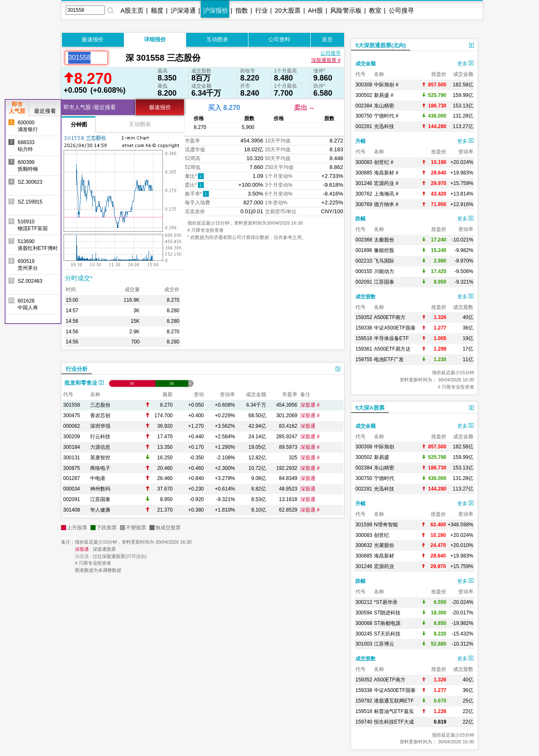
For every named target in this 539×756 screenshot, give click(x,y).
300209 (72, 437)
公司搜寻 (401, 10)
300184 (72, 447)
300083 (364, 162)
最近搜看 (45, 111)
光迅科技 (384, 126)
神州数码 (100, 489)
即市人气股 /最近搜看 (90, 107)
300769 (364, 204)
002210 (364, 261)
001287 (72, 478)
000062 (72, 426)
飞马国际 (384, 261)
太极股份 (384, 240)
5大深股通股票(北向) (381, 45)
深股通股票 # (326, 60)
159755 (364, 359)
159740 (364, 722)
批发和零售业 (84, 383)
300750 (364, 116)
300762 (364, 194)
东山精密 (384, 106)
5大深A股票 (370, 408)
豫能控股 (384, 250)
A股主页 (132, 10)
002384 (364, 106)
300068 (364, 623)
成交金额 (366, 64)
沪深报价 (216, 10)
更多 (465, 64)
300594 (364, 613)
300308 (364, 85)
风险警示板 (346, 10)
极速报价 (93, 39)
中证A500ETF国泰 (395, 328)
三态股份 (100, 405)
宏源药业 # (386, 183)
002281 (364, 126)
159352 (364, 317)
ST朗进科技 (387, 613)
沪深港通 (183, 10)
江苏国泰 (100, 499)
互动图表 (217, 39)
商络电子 (100, 468)
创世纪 (382, 535)
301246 (364, 183)
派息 (327, 39)
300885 (364, 173)
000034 (72, 489)
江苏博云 (384, 644)
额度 (157, 10)
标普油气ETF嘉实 (394, 711)
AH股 (315, 10)
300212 (364, 602)
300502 (364, 95)
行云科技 (100, 437)
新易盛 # (384, 95)
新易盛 (382, 457)
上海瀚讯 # (386, 194)
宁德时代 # (386, 116)
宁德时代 (384, 478)
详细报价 (155, 39)
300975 (72, 468)
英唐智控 (100, 458)
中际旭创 (384, 447)
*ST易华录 (386, 602)
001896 (364, 250)
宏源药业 (384, 566)
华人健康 (100, 510)
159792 (364, 701)
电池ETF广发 (389, 359)
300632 (364, 545)
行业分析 (77, 369)
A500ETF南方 (390, 317)
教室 (375, 10)
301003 (364, 644)
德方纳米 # (386, 204)
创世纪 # (384, 162)
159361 (364, 349)
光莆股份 (384, 545)
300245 (364, 634)
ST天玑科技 (387, 634)
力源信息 (100, 447)
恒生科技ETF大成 (394, 722)
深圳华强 (100, 426)
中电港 (98, 478)
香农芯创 (100, 416)
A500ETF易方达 (392, 349)
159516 (364, 338)
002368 (364, 240)
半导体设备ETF (391, 338)
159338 (364, 328)
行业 (261, 10)
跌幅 (360, 219)
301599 (364, 525)
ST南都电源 (387, 623)
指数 (242, 10)
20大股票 (288, 10)
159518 (364, 711)
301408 (72, 510)
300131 (72, 458)
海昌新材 (384, 556)
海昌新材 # (386, 173)
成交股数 (366, 297)
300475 (72, 416)
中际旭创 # (386, 85)
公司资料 (279, 39)
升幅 (360, 141)
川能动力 (384, 271)
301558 (72, 405)
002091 (72, 499)
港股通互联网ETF (394, 701)
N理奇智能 (386, 525)
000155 (364, 271)
